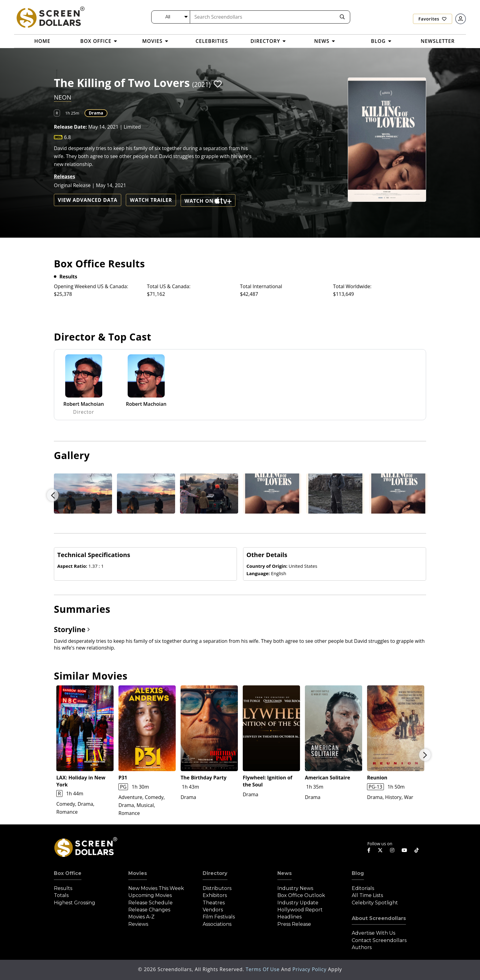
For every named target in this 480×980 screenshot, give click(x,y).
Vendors (213, 910)
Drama (96, 113)
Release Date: (70, 127)
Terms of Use (263, 969)
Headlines (289, 917)
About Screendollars (379, 918)
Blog (358, 873)
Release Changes (149, 910)
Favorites (433, 19)
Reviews (138, 924)
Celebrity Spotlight (375, 903)
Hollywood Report (300, 910)
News (285, 873)
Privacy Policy (310, 969)
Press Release (294, 924)
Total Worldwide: (352, 286)
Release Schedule (150, 903)
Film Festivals (219, 917)
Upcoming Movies (150, 895)
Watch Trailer (151, 200)
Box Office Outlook (301, 895)
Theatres (214, 903)
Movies (138, 873)
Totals (61, 895)
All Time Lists (367, 895)
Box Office (68, 873)
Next (425, 755)
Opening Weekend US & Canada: (91, 286)
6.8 (67, 137)
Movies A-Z (141, 917)
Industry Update (298, 903)
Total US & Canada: (169, 286)
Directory (215, 873)
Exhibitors (215, 895)
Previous (53, 495)
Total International (261, 286)
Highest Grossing (75, 903)
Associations (217, 924)
